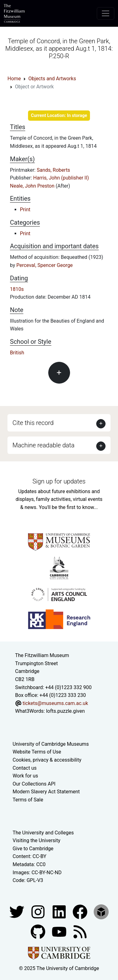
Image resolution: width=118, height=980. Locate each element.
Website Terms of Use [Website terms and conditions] (37, 752)
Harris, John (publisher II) (61, 178)
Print (25, 210)
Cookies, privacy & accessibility (47, 760)
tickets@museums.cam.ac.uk (55, 703)
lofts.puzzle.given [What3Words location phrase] (65, 711)
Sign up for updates (59, 481)
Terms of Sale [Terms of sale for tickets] (28, 800)
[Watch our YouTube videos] (60, 931)
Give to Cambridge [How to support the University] (33, 849)
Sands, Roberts (53, 170)
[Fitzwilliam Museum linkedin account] (81, 911)
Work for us (26, 776)
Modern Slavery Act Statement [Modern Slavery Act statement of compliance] (46, 792)
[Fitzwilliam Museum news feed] (80, 931)
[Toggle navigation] (106, 13)
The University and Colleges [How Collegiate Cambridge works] (43, 833)
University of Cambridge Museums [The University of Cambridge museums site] (51, 744)
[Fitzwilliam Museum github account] (39, 931)
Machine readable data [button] (43, 445)
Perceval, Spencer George (44, 265)
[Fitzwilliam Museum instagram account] (39, 911)
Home (14, 79)
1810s (17, 289)
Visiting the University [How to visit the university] (37, 840)
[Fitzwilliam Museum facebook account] (60, 911)
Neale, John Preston (33, 186)
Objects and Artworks (52, 79)
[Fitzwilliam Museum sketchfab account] (101, 911)
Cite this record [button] (33, 423)
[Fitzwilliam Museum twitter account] (17, 911)
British (17, 353)
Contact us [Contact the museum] (25, 768)
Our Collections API (34, 784)
